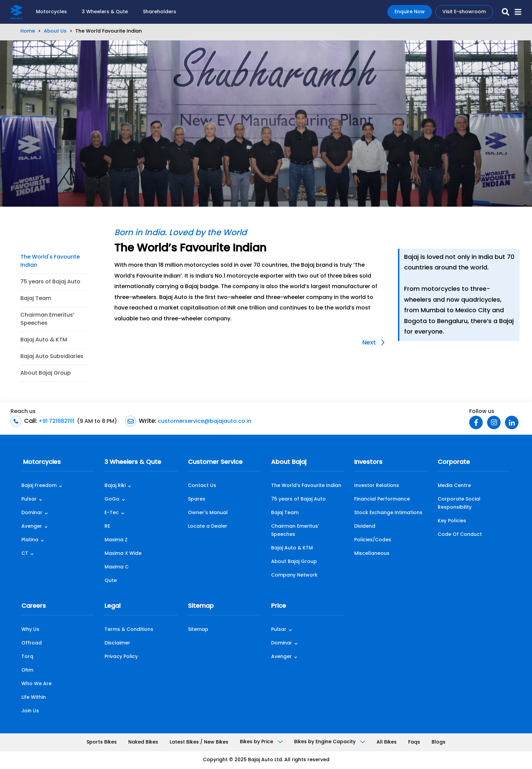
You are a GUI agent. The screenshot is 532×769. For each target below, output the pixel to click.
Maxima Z (116, 540)
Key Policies (452, 521)
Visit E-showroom (464, 12)
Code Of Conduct (460, 535)
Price (279, 606)
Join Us (30, 711)
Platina (30, 540)
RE (107, 527)
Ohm (27, 670)
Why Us (30, 630)
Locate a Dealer (208, 527)
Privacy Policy (121, 657)
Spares (197, 499)
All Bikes (387, 742)
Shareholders (159, 12)
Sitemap (201, 606)
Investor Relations (377, 486)
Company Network (294, 575)
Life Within (34, 698)
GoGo (112, 499)
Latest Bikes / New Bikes (199, 742)
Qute (111, 581)
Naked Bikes (143, 742)
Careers (34, 606)
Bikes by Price (261, 742)
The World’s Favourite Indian (306, 486)
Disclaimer (117, 643)
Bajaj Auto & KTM (44, 340)
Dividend (365, 527)
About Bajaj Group (46, 373)
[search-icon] (503, 12)
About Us (55, 31)
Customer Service (215, 462)
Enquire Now (410, 12)
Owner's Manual (208, 513)
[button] (515, 12)
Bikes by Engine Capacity (330, 742)
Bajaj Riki (115, 486)
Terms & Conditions (129, 630)
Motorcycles (51, 12)
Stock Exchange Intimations (388, 513)
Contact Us (202, 486)
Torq (27, 657)
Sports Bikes (102, 742)
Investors (368, 462)
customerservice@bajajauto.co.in (204, 421)
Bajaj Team (36, 299)
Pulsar (29, 499)
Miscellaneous (372, 554)
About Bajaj (289, 462)
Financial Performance (382, 499)
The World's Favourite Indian (50, 261)
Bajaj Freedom (39, 486)
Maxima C (117, 567)
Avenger (32, 527)
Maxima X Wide (123, 554)
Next (373, 343)
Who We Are (36, 684)
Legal (112, 606)
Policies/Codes (373, 540)
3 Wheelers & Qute (105, 12)
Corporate (454, 462)
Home (28, 31)
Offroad (32, 643)
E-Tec (112, 513)
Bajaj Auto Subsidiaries (52, 357)
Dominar (32, 513)
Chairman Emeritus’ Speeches (47, 319)
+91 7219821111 (56, 421)
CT (25, 554)
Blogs (439, 742)
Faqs (414, 742)
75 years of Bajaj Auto (50, 282)
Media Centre (454, 486)
